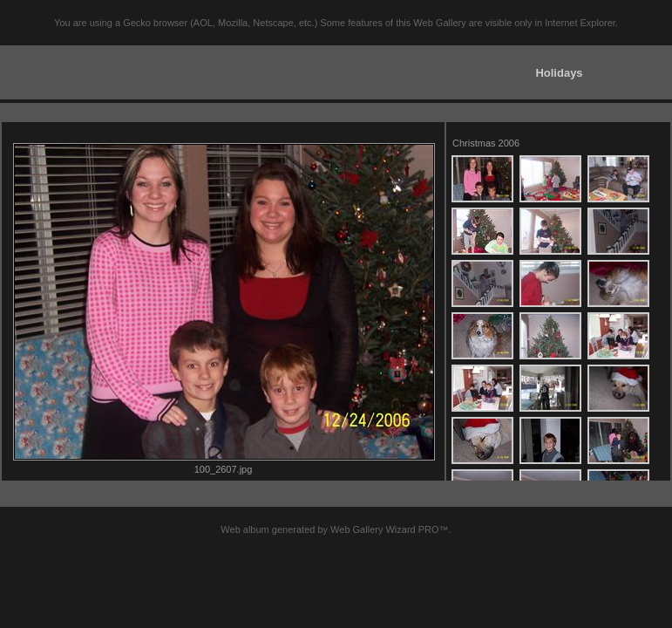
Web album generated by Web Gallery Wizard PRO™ (334, 529)
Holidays (559, 73)
